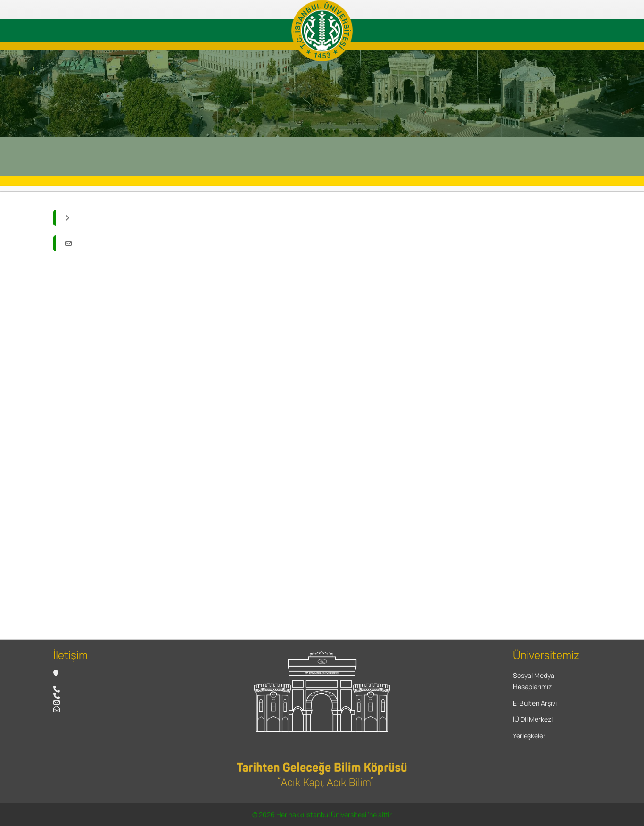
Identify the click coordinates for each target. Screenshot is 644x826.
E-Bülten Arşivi (535, 703)
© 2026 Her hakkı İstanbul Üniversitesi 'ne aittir (322, 814)
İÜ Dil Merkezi (533, 719)
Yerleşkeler (529, 736)
